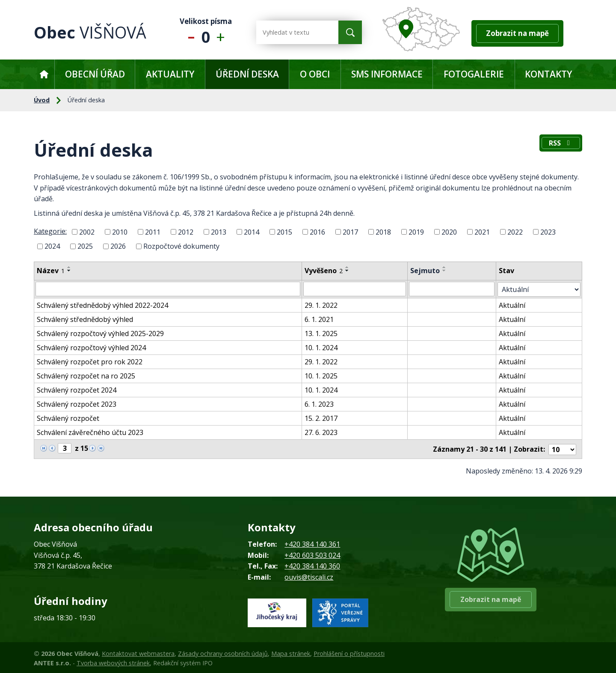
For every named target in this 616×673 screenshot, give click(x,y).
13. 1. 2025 (323, 333)
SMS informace (387, 74)
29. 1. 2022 (323, 305)
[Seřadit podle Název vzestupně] (69, 267)
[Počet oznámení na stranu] (563, 448)
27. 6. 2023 (323, 432)
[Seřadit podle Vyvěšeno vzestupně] (349, 267)
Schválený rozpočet (68, 418)
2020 (449, 232)
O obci (315, 74)
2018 (383, 232)
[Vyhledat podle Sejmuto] (454, 289)
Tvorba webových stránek (113, 662)
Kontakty (548, 74)
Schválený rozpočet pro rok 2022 (90, 361)
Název (51, 271)
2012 (186, 232)
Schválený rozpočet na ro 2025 (86, 375)
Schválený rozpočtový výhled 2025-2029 (100, 333)
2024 (52, 246)
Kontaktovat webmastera (138, 652)
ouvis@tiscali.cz (309, 576)
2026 (118, 246)
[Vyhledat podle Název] (169, 289)
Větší (223, 32)
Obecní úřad (95, 74)
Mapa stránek (291, 652)
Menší (189, 32)
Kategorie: (50, 231)
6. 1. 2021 (321, 319)
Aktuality (170, 74)
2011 (153, 232)
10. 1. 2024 (323, 347)
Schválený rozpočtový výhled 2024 (91, 347)
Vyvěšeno (325, 271)
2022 (515, 232)
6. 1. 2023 (321, 404)
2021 (482, 232)
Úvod (44, 74)
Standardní (206, 32)
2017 (350, 232)
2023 (548, 232)
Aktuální (515, 305)
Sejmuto (427, 271)
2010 (120, 232)
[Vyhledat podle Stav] (540, 289)
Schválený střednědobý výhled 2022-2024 (102, 305)
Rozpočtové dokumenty (181, 246)
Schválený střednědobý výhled (85, 319)
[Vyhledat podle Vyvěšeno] (357, 289)
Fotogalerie (474, 74)
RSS (560, 144)
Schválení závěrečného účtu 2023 (90, 432)
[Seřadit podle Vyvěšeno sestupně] (349, 271)
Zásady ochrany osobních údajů (223, 652)
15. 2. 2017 (323, 418)
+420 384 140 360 (312, 565)
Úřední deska (247, 74)
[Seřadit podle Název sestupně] (69, 271)
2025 (85, 246)
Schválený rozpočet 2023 (77, 404)
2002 (87, 232)
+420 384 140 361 (312, 543)
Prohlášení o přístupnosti (349, 652)
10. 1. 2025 (323, 375)
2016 (317, 232)
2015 (284, 232)
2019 (416, 232)
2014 (252, 232)
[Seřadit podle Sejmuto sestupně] (447, 271)
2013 (219, 232)
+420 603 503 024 (312, 554)
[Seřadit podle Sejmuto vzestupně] (447, 267)
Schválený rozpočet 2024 (77, 390)
